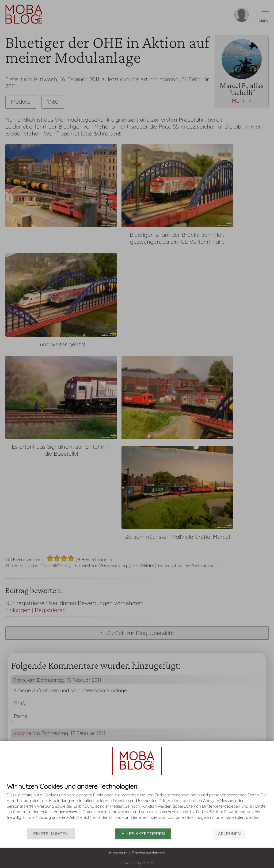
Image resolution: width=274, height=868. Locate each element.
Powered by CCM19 (137, 863)
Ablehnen (229, 834)
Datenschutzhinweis (149, 853)
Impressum (118, 853)
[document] (137, 806)
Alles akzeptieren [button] (143, 834)
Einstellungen (51, 834)
